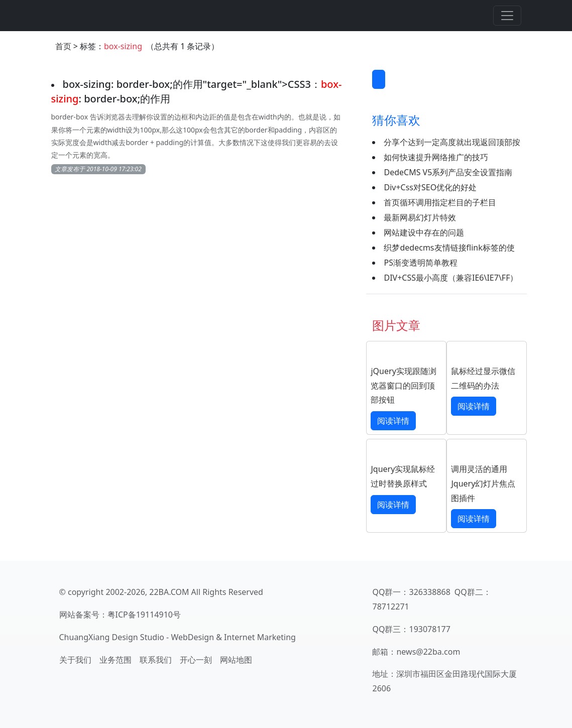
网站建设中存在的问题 (424, 232)
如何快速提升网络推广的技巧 (436, 157)
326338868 (429, 592)
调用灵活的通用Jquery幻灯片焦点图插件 (483, 483)
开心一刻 (196, 660)
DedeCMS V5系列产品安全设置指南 (448, 172)
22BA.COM (169, 592)
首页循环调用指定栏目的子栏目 (440, 202)
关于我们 (75, 660)
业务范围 (116, 660)
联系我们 (156, 660)
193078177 (429, 629)
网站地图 (236, 660)
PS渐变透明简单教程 (420, 263)
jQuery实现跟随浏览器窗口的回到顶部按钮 (403, 386)
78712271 (390, 606)
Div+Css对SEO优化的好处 (430, 187)
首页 (63, 46)
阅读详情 (393, 421)
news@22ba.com (428, 652)
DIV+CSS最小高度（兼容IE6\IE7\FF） (451, 278)
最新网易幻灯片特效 (420, 217)
